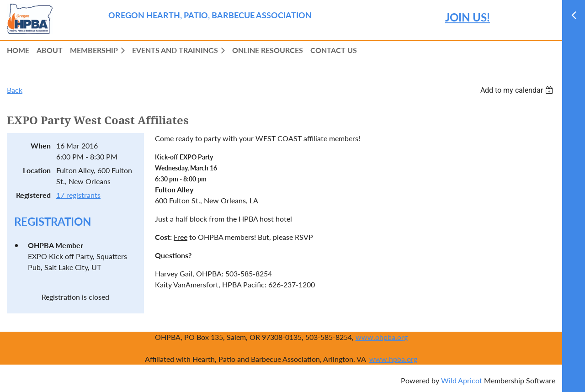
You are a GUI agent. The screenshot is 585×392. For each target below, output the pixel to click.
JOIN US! (468, 17)
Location (37, 170)
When (41, 146)
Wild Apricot (462, 380)
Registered (33, 195)
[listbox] (518, 90)
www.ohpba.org (382, 337)
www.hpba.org (393, 359)
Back (15, 90)
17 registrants (78, 195)
